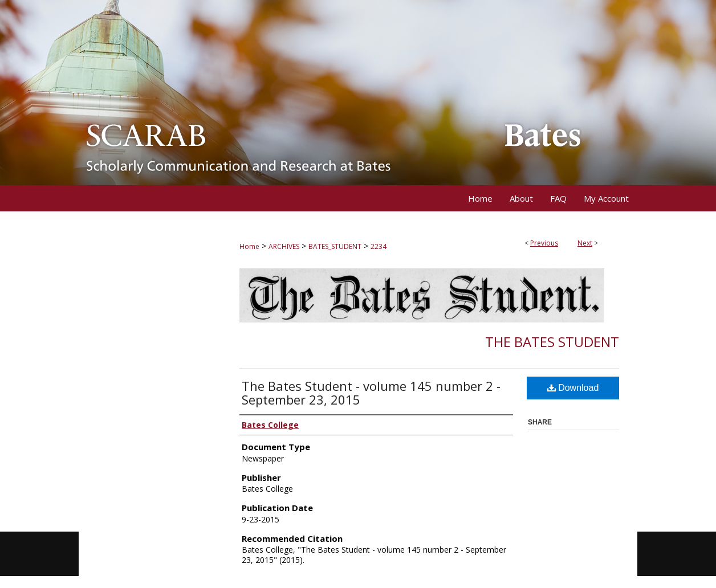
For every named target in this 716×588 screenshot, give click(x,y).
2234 (379, 246)
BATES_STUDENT (335, 246)
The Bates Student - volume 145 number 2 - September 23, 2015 (371, 393)
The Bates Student (552, 342)
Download (573, 388)
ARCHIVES (284, 246)
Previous (544, 243)
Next (585, 243)
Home (249, 246)
